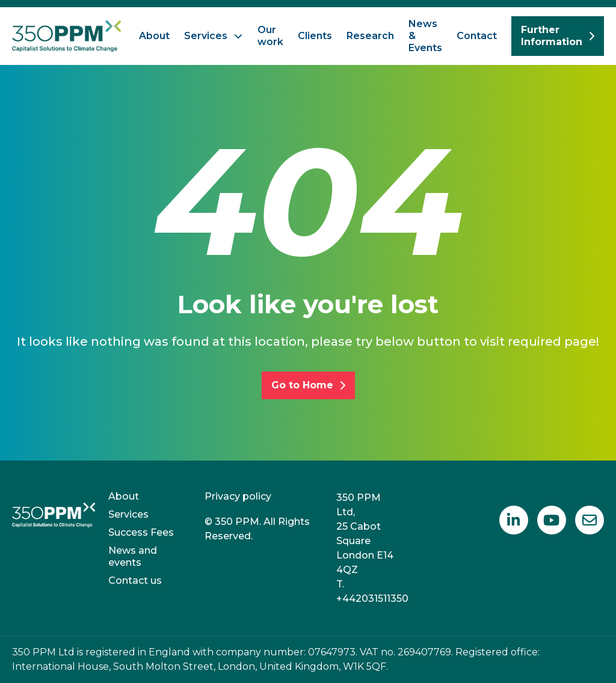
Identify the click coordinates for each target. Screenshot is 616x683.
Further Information (558, 36)
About (154, 36)
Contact (477, 36)
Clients (315, 36)
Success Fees (141, 532)
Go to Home (308, 385)
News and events (133, 556)
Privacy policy (238, 496)
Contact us (135, 580)
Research (370, 36)
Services (206, 36)
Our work (270, 36)
